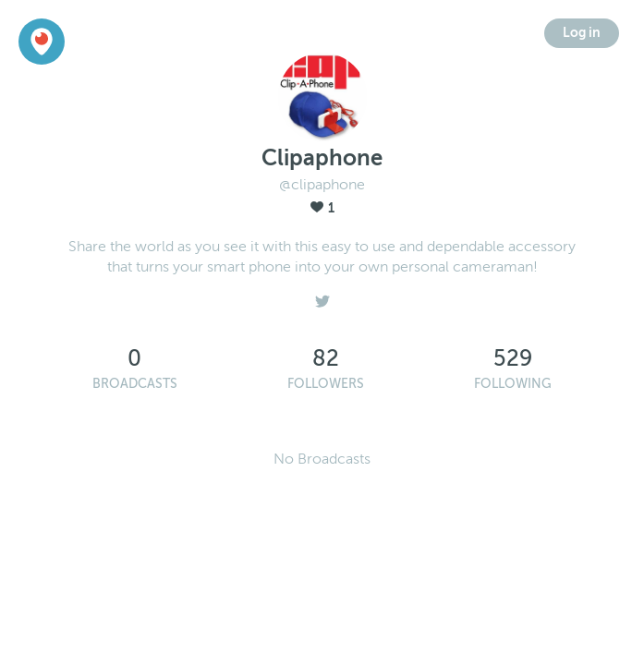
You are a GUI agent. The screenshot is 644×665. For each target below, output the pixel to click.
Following (513, 384)
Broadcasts (135, 384)
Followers (326, 384)
